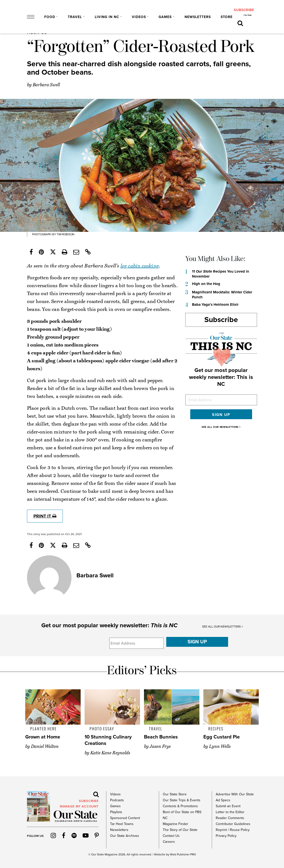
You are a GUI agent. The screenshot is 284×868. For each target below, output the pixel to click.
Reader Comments (230, 818)
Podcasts (117, 800)
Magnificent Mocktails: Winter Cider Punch (222, 295)
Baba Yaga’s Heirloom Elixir (215, 304)
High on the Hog (206, 284)
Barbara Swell (46, 85)
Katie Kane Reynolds (110, 753)
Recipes (216, 729)
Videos (139, 17)
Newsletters (198, 17)
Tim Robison (65, 234)
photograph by (44, 234)
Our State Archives (125, 836)
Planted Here (43, 729)
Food (50, 17)
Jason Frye (160, 746)
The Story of (180, 830)
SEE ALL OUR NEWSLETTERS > (221, 427)
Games (165, 17)
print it (45, 516)
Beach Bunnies (161, 737)
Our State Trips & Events (182, 800)
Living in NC (107, 17)
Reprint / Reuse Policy (233, 830)
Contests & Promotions (180, 806)
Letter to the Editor (230, 812)
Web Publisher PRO (183, 854)
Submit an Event (228, 806)
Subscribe (221, 320)
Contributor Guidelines (233, 824)
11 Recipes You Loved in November (221, 274)
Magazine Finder (176, 824)
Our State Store (175, 794)
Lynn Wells (220, 746)
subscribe (244, 10)
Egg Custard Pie (222, 737)
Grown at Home (43, 737)
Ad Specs (223, 800)
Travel (75, 17)
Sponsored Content (125, 818)
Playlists (116, 812)
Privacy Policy (226, 836)
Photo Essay (102, 729)
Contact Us (171, 836)
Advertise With (235, 794)
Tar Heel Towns (122, 824)
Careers (169, 842)
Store (227, 17)
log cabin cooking (140, 266)
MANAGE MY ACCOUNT (79, 806)
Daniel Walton (45, 746)
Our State (98, 854)
